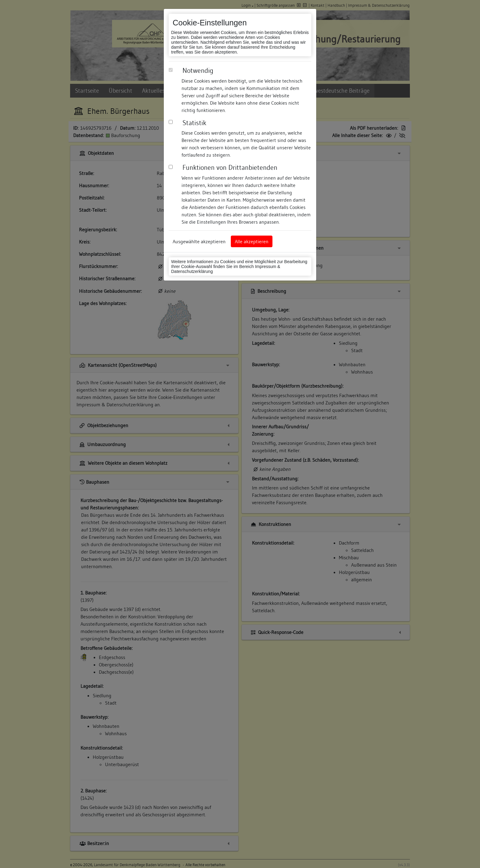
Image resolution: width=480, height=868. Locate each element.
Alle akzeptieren (252, 241)
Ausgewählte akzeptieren (199, 241)
